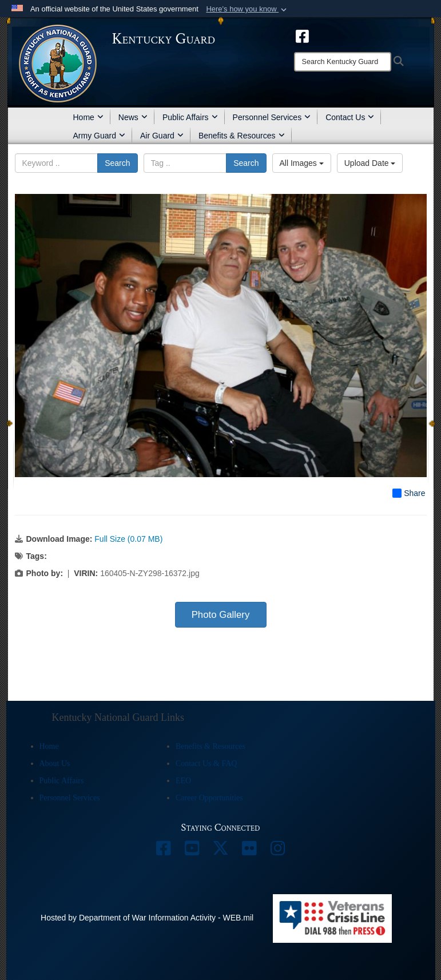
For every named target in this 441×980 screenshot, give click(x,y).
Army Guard (99, 136)
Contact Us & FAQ (206, 763)
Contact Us (350, 117)
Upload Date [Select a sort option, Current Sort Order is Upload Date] (370, 163)
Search (117, 163)
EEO (183, 781)
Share (409, 493)
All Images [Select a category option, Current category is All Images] (302, 163)
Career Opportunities (209, 798)
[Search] (343, 62)
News (133, 117)
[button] (247, 9)
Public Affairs (190, 117)
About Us (55, 763)
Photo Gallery (221, 615)
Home (88, 117)
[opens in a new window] (302, 35)
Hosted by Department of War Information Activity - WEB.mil (147, 918)
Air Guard (162, 136)
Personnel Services (272, 117)
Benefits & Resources (242, 136)
